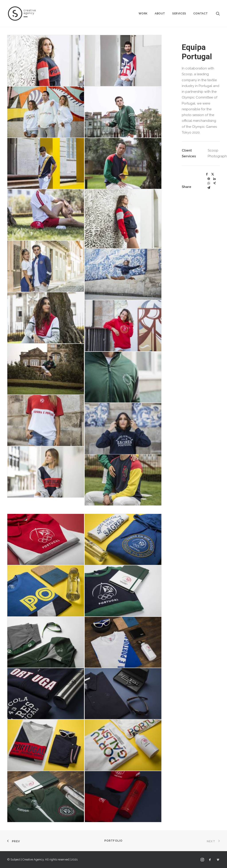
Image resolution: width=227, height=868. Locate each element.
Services (179, 14)
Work (143, 14)
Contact (201, 14)
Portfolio (114, 841)
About (160, 14)
